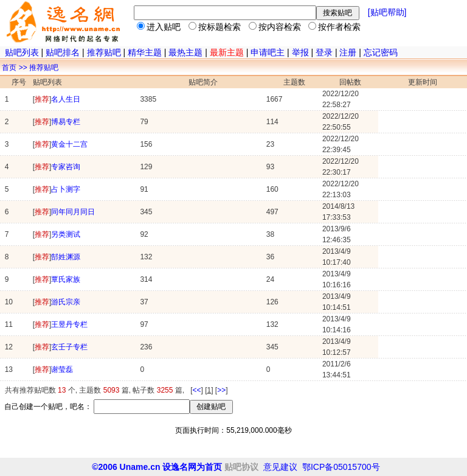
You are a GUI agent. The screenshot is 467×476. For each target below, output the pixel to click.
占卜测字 (66, 189)
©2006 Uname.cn (126, 467)
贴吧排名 (63, 52)
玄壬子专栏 (69, 347)
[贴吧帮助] (387, 12)
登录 (324, 52)
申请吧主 (268, 52)
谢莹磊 (62, 369)
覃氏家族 (66, 279)
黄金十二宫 (69, 144)
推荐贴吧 (104, 52)
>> (221, 390)
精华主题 (145, 52)
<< (196, 390)
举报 (300, 52)
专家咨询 (66, 167)
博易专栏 (66, 122)
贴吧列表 (22, 52)
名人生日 (66, 99)
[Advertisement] (233, 449)
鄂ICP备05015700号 (341, 467)
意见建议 (282, 467)
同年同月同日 (73, 212)
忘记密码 (381, 52)
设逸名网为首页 (192, 467)
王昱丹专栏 (69, 324)
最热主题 (185, 52)
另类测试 (66, 234)
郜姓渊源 (66, 257)
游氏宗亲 (66, 302)
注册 (348, 52)
